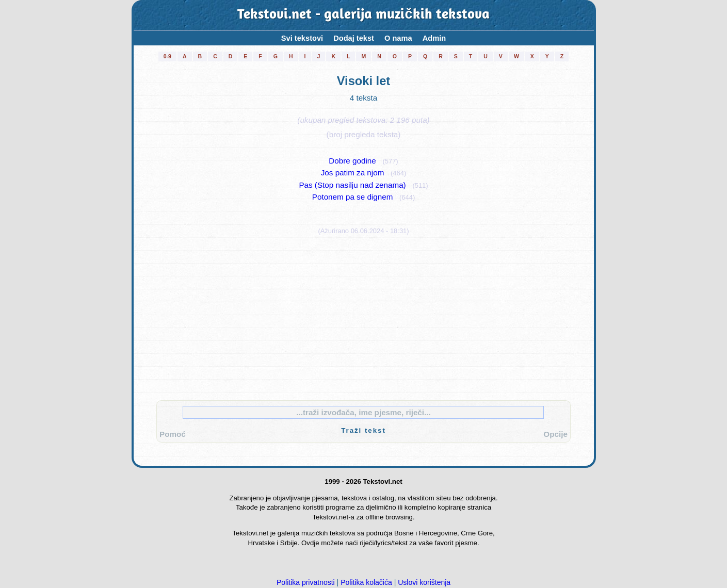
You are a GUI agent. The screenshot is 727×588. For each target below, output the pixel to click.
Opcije (555, 434)
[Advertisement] (364, 315)
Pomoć (173, 434)
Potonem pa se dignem (353, 197)
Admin (434, 38)
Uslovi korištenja (424, 582)
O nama (398, 38)
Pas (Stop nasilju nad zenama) (352, 185)
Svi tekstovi (302, 38)
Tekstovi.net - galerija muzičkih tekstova (363, 15)
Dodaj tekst (354, 38)
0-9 (167, 56)
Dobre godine (352, 161)
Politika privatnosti (306, 582)
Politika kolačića (366, 582)
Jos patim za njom (353, 173)
